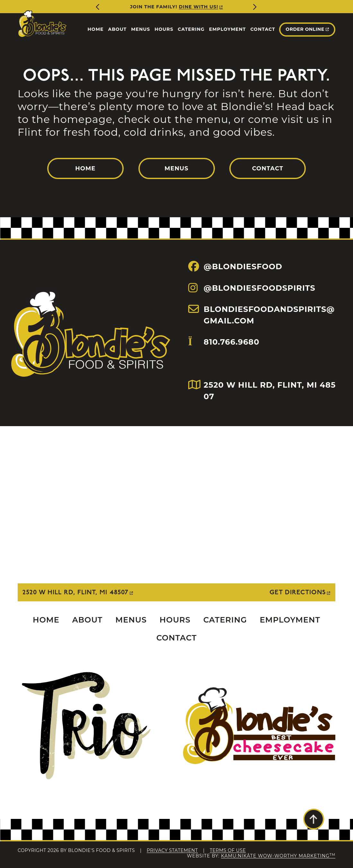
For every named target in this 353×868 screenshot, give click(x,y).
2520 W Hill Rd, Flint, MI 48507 (75, 592)
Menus (176, 168)
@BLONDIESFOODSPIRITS (252, 288)
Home (85, 168)
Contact (268, 168)
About (88, 620)
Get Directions (298, 592)
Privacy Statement (172, 850)
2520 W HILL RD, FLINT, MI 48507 (262, 390)
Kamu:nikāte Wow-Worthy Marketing (278, 856)
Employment (290, 620)
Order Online (305, 29)
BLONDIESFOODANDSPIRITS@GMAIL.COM (262, 315)
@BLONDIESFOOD (235, 266)
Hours (175, 620)
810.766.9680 (224, 352)
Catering (225, 620)
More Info (190, 7)
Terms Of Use (228, 850)
